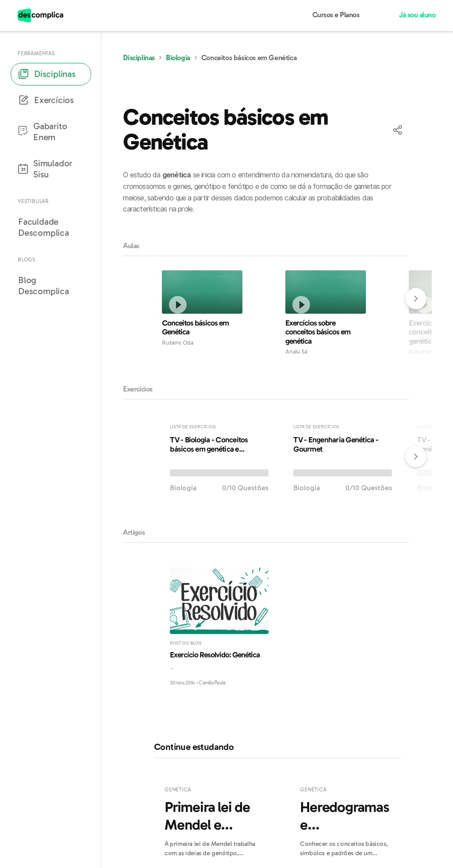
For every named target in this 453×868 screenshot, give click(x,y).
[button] (398, 131)
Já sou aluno (417, 15)
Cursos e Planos (336, 15)
